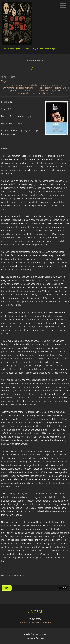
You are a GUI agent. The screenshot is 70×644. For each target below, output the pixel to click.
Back (7, 588)
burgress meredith (25, 88)
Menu (63, 5)
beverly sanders (46, 93)
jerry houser (56, 91)
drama (58, 88)
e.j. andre (25, 91)
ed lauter (15, 91)
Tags (4, 81)
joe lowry (32, 93)
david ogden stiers (40, 91)
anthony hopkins (58, 85)
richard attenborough (22, 85)
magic (7, 85)
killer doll (39, 88)
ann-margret (9, 88)
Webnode (40, 638)
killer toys (49, 88)
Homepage (31, 60)
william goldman (41, 85)
